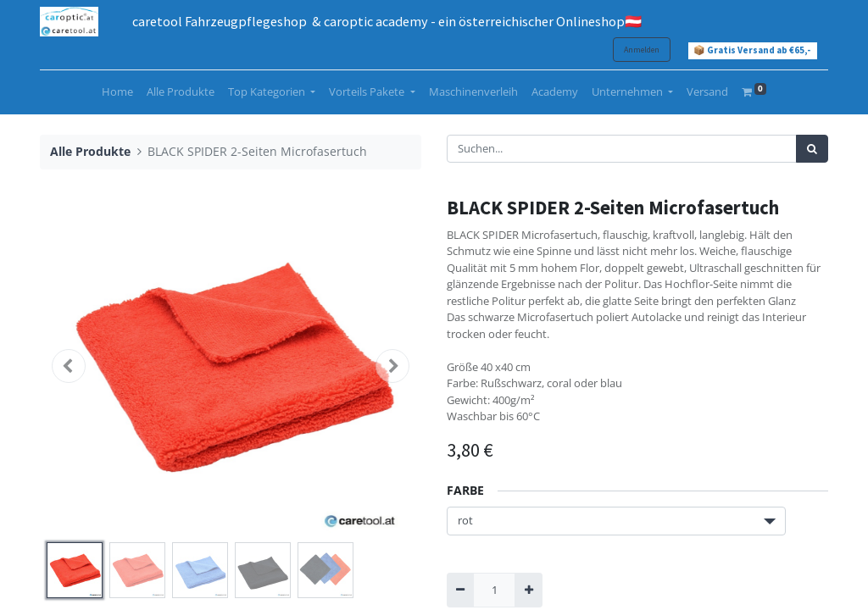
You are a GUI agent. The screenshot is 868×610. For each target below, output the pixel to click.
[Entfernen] (460, 591)
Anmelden (642, 50)
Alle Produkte (90, 151)
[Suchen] (812, 149)
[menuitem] (117, 92)
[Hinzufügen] (528, 591)
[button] (69, 366)
